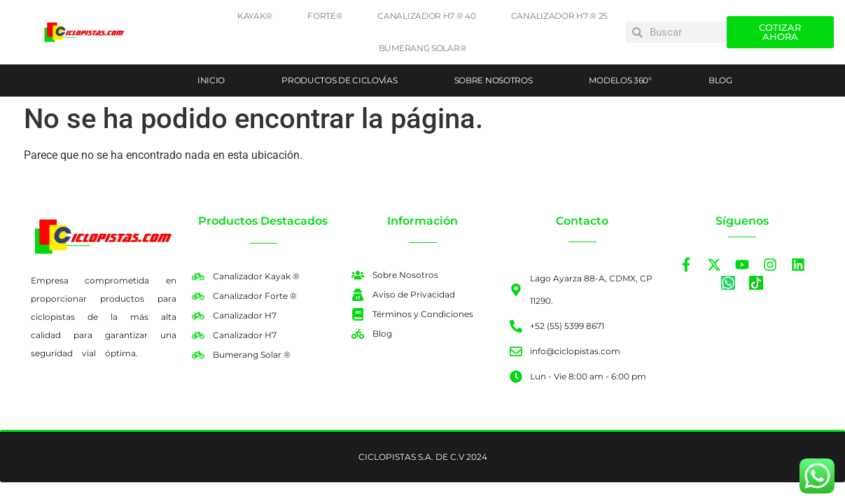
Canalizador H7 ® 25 (559, 16)
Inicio (211, 80)
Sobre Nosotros (494, 80)
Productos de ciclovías (339, 80)
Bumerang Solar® (423, 48)
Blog (720, 80)
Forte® (325, 16)
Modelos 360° (620, 80)
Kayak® (255, 16)
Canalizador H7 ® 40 (426, 16)
